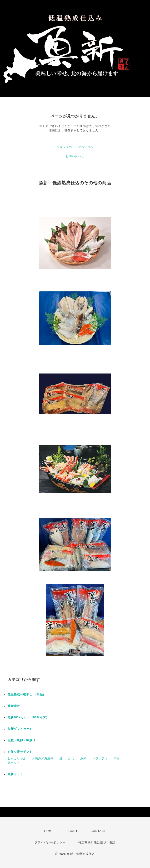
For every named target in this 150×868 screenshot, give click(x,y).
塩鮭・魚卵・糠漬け (22, 740)
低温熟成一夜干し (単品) (27, 694)
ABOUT (72, 831)
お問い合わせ (75, 156)
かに (71, 758)
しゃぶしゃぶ (17, 758)
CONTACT (98, 831)
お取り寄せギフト (20, 752)
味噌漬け (14, 706)
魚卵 (83, 758)
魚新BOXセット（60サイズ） (28, 717)
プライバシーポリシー (50, 842)
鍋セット (14, 763)
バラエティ (100, 758)
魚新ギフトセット (20, 729)
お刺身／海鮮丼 (43, 758)
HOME (49, 831)
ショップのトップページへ (75, 147)
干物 (117, 758)
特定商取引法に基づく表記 (97, 842)
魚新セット (15, 774)
